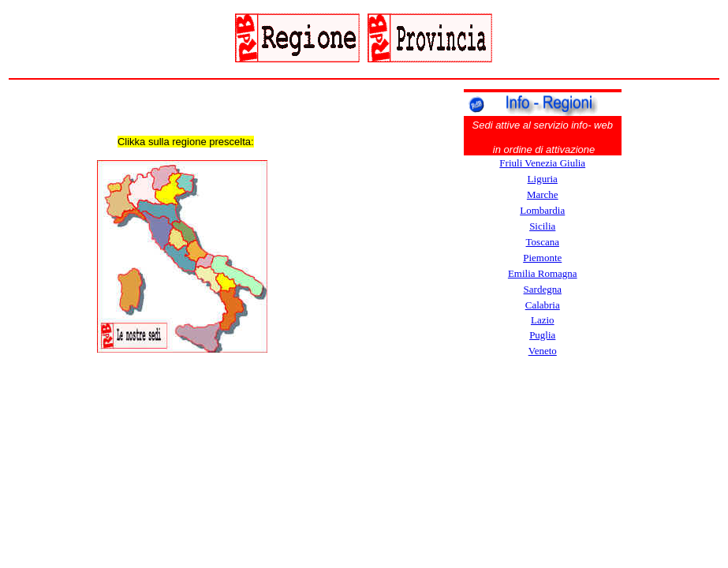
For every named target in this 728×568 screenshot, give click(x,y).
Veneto (543, 351)
